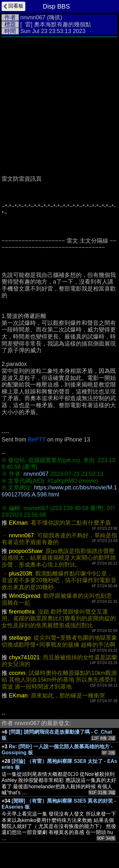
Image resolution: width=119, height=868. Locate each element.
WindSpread (25, 596)
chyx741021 (24, 657)
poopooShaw (26, 551)
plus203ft (20, 574)
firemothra (22, 612)
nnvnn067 (33, 17)
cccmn (17, 673)
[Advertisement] (60, 103)
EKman (18, 523)
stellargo (20, 638)
